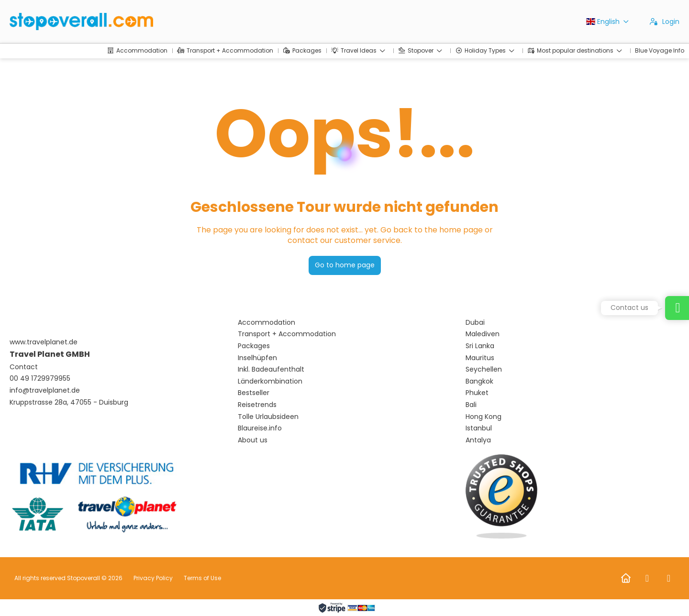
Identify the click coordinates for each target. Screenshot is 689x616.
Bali (471, 405)
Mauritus (480, 358)
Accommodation (267, 323)
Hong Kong (483, 417)
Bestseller (254, 393)
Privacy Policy (153, 578)
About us (253, 440)
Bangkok (479, 381)
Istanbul (479, 428)
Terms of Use (202, 578)
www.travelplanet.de (44, 342)
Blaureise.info (260, 428)
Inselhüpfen (257, 358)
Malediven (483, 334)
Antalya (478, 440)
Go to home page (345, 265)
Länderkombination (270, 381)
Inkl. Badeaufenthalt (271, 369)
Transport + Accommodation (287, 334)
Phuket (477, 393)
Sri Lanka (480, 346)
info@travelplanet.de (45, 390)
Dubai (475, 323)
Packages (254, 346)
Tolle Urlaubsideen (268, 417)
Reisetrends (257, 405)
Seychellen (484, 369)
